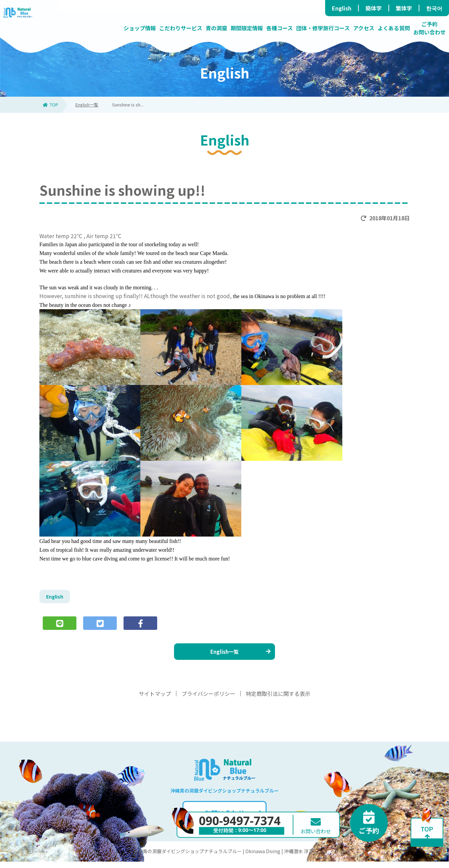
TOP (50, 105)
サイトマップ (155, 700)
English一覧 (87, 105)
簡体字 (374, 8)
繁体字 (404, 8)
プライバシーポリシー (208, 700)
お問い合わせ (232, 819)
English (342, 8)
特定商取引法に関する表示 (278, 700)
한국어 (434, 8)
